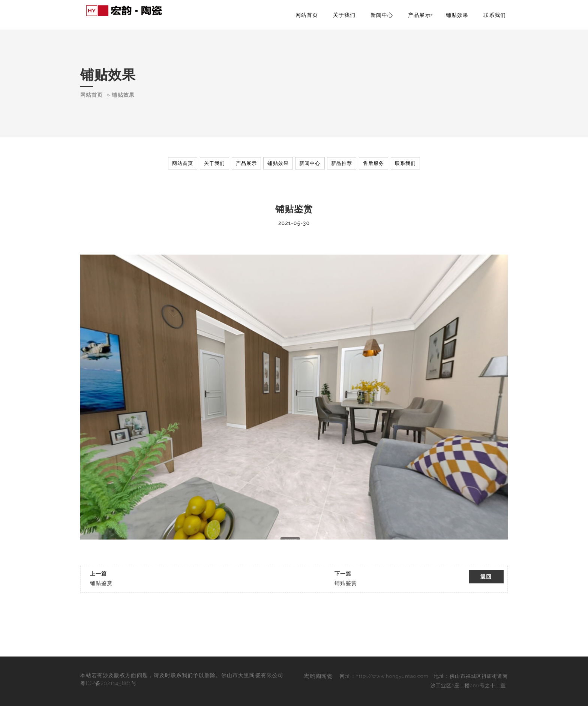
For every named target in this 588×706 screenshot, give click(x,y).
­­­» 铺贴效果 (120, 95)
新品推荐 (342, 163)
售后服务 (373, 163)
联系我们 (495, 15)
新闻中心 (382, 15)
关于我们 (344, 15)
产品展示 (419, 15)
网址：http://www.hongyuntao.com (384, 676)
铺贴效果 (457, 15)
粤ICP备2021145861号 (109, 683)
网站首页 (307, 15)
